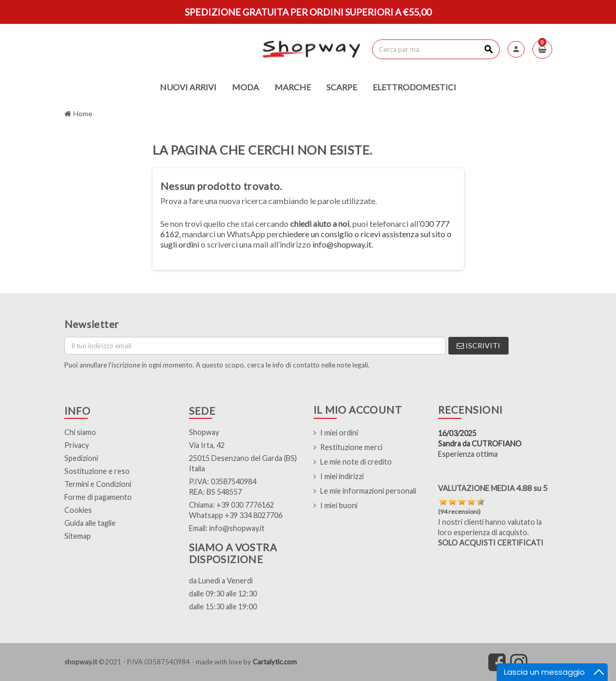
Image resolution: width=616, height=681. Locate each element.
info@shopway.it (342, 244)
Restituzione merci (351, 447)
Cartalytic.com (275, 662)
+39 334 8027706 (254, 515)
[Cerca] (436, 49)
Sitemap (78, 536)
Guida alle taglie (90, 523)
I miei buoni (339, 505)
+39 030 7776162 (245, 505)
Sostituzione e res (95, 471)
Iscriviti (478, 345)
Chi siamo (80, 432)
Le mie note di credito (356, 462)
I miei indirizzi (342, 476)
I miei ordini (339, 433)
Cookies (78, 510)
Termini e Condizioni (98, 484)
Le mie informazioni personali (368, 491)
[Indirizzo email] (255, 346)
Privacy (77, 445)
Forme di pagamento (98, 497)
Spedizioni (81, 458)
